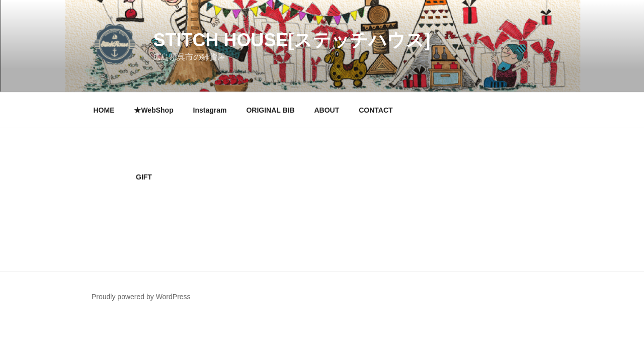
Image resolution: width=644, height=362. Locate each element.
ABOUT (327, 110)
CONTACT (376, 110)
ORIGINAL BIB (270, 110)
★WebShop (153, 110)
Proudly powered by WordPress (141, 297)
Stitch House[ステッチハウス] (292, 40)
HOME (104, 110)
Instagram (210, 110)
